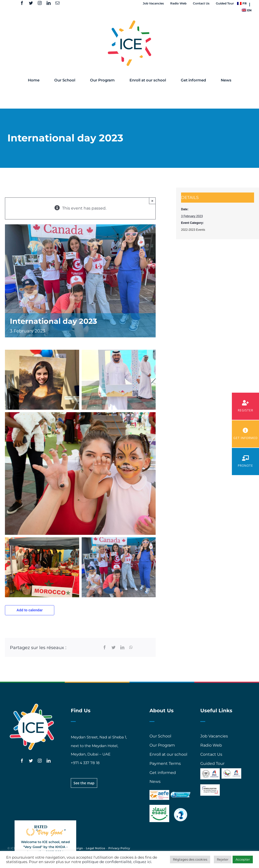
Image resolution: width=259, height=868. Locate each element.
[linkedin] (49, 3)
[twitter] (31, 3)
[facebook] (22, 3)
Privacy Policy (119, 848)
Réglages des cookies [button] (190, 859)
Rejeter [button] (223, 859)
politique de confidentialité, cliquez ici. (117, 862)
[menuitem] (242, 3)
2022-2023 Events (193, 230)
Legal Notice (96, 848)
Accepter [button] (243, 859)
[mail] (57, 3)
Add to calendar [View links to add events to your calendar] (30, 610)
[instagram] (40, 3)
